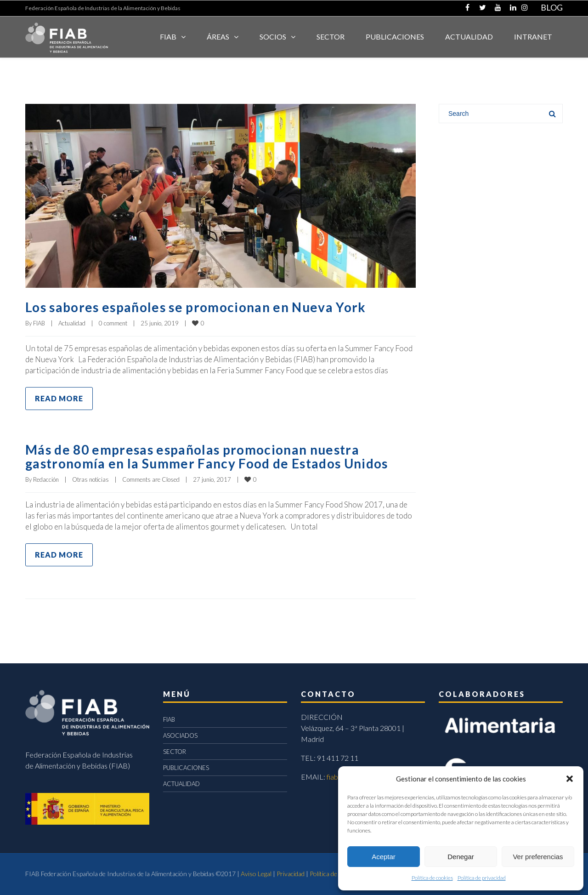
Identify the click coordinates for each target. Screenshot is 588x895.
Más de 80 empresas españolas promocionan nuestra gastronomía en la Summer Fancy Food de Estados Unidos (219, 456)
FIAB (168, 37)
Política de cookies (432, 878)
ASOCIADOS (180, 735)
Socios (273, 37)
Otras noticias (90, 479)
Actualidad (72, 323)
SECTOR (331, 37)
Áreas (218, 37)
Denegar (461, 857)
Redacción (46, 479)
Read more (59, 398)
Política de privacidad (482, 878)
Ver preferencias (538, 857)
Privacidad (291, 874)
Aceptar (384, 857)
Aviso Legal (256, 874)
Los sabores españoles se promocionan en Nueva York (206, 307)
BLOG (552, 7)
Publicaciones (395, 37)
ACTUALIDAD (469, 37)
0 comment (113, 323)
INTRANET (533, 37)
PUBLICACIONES (186, 768)
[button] (570, 779)
